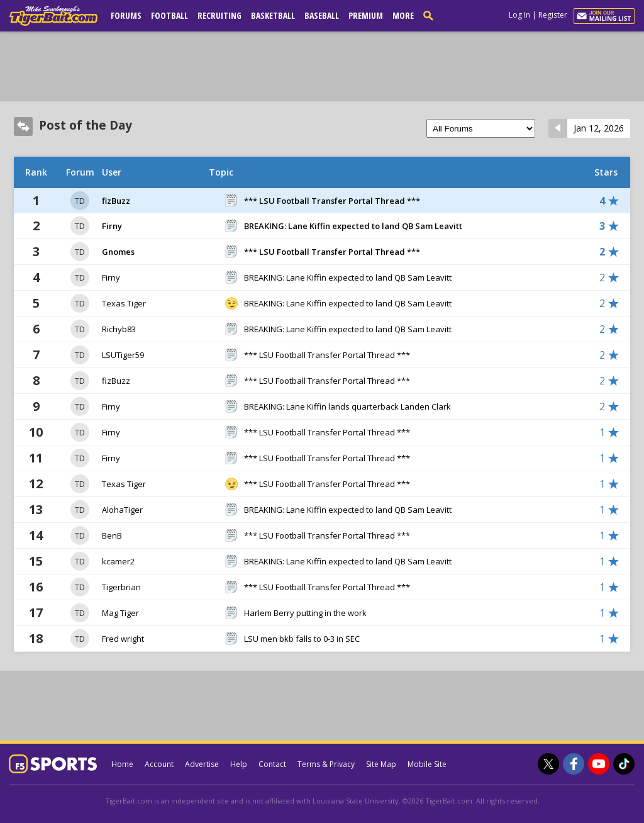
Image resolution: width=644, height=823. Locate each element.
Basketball (273, 15)
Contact (272, 764)
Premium (366, 15)
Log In (519, 15)
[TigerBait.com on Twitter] (548, 764)
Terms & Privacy (326, 764)
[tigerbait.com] (53, 18)
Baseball (322, 15)
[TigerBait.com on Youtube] (599, 764)
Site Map (381, 764)
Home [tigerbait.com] (122, 764)
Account (159, 764)
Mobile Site (427, 764)
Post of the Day (86, 125)
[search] (431, 15)
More (403, 15)
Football (169, 15)
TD (80, 201)
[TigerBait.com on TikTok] (624, 764)
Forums (126, 15)
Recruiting (219, 15)
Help (239, 764)
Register (553, 15)
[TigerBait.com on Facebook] (574, 764)
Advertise (202, 764)
